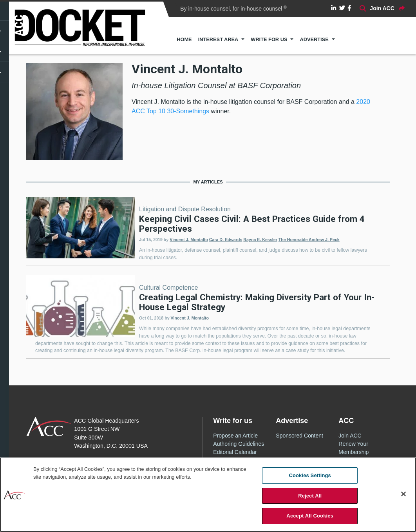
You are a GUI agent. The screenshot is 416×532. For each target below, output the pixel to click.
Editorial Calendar (235, 452)
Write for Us (269, 39)
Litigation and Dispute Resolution (185, 209)
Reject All (310, 496)
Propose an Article (235, 436)
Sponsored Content (299, 436)
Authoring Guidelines (239, 444)
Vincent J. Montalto (189, 240)
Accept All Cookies (310, 516)
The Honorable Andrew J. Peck (309, 240)
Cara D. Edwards (226, 240)
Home (184, 39)
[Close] (403, 494)
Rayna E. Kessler (260, 240)
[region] (208, 495)
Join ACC (350, 436)
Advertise (314, 39)
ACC (50, 427)
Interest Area (218, 39)
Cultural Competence (168, 288)
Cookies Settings (310, 475)
